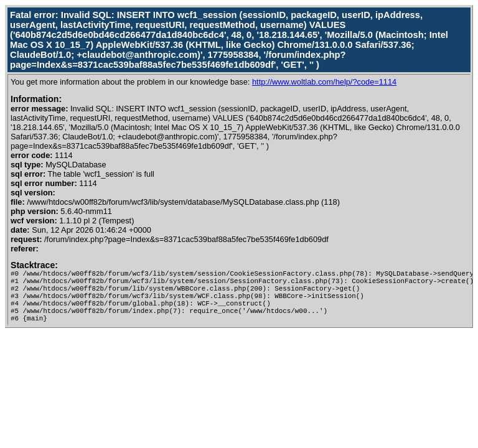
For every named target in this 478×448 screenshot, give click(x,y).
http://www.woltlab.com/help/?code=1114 (324, 82)
